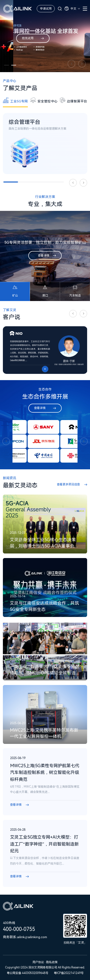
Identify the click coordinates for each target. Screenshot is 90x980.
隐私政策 (52, 962)
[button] (6, 65)
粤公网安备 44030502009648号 (27, 973)
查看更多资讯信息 (68, 484)
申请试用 (46, 9)
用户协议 (39, 962)
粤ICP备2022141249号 (69, 973)
